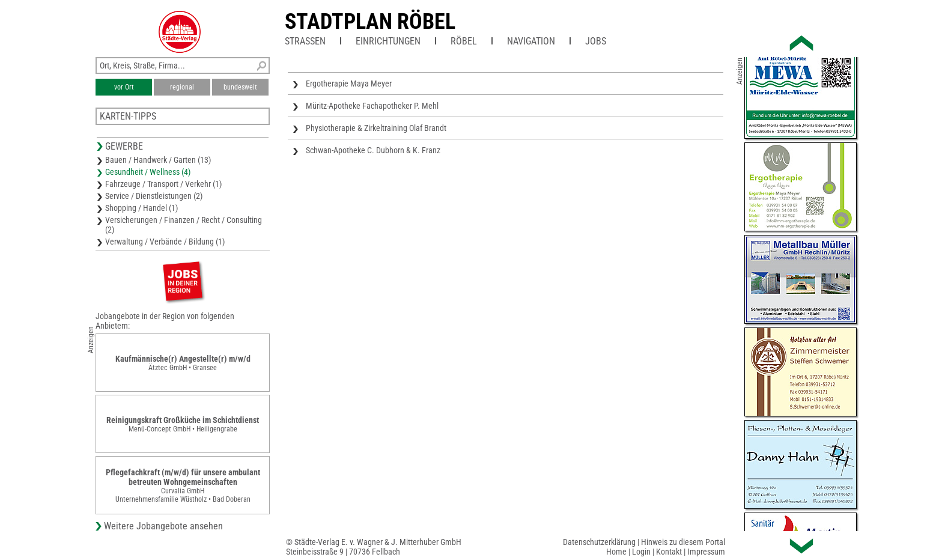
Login (641, 552)
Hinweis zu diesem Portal (683, 542)
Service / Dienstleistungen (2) (154, 196)
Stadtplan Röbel (370, 22)
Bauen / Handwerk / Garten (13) (158, 160)
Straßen (305, 41)
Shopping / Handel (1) (141, 208)
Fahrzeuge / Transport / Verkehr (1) (163, 184)
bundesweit (240, 87)
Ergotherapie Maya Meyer (349, 84)
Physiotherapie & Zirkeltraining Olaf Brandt (376, 128)
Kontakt (669, 552)
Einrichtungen (388, 41)
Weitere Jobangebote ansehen (163, 526)
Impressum (706, 552)
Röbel (464, 41)
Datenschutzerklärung (599, 542)
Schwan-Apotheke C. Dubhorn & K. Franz (373, 150)
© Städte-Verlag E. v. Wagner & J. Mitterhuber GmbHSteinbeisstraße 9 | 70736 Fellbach (374, 547)
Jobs (596, 41)
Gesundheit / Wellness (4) (148, 172)
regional (182, 87)
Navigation (531, 41)
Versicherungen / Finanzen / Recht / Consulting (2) (184, 225)
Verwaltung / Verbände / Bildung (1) (165, 242)
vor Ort (124, 87)
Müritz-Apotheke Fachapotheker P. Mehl (372, 106)
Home (616, 552)
